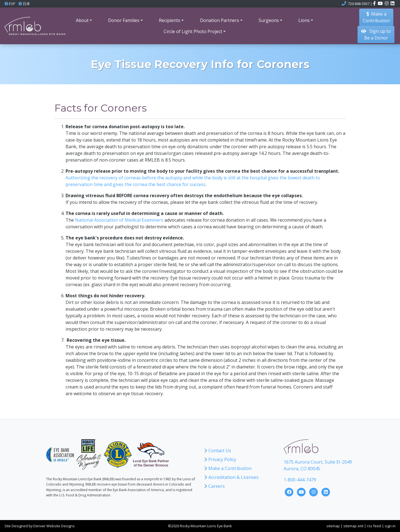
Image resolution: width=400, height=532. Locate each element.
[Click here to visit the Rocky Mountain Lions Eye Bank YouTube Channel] (302, 492)
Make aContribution (376, 17)
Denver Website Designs (54, 526)
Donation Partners (220, 20)
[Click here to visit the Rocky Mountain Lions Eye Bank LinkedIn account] (392, 4)
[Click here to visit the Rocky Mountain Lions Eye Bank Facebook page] (375, 4)
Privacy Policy (220, 459)
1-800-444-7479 (300, 480)
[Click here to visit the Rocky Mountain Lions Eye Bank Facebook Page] (290, 492)
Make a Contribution (228, 468)
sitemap (333, 526)
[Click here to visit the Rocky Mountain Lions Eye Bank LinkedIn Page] (326, 492)
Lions (304, 20)
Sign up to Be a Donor (376, 34)
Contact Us (218, 451)
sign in (390, 526)
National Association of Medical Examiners (119, 220)
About (82, 20)
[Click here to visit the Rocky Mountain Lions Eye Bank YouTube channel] (381, 4)
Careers (215, 486)
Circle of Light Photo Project (193, 31)
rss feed (374, 526)
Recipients (170, 20)
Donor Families (124, 20)
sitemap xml (353, 526)
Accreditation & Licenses (232, 477)
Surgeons (269, 20)
